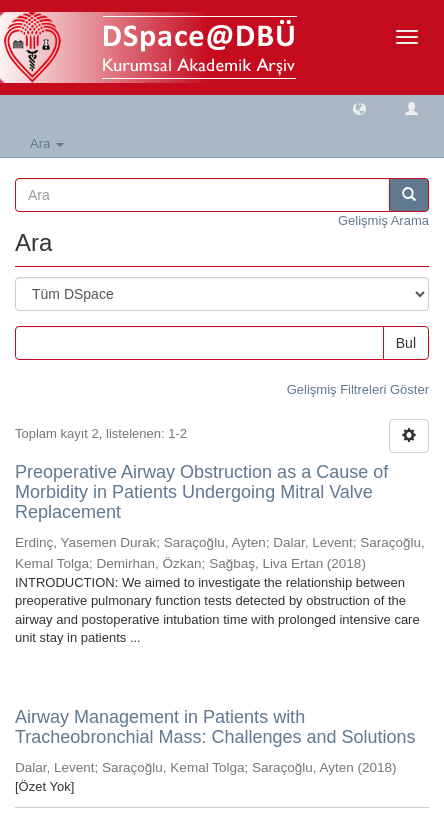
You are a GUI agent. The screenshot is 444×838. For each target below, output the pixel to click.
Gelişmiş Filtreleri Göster (358, 389)
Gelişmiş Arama (383, 220)
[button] (359, 107)
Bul (406, 343)
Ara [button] (47, 143)
